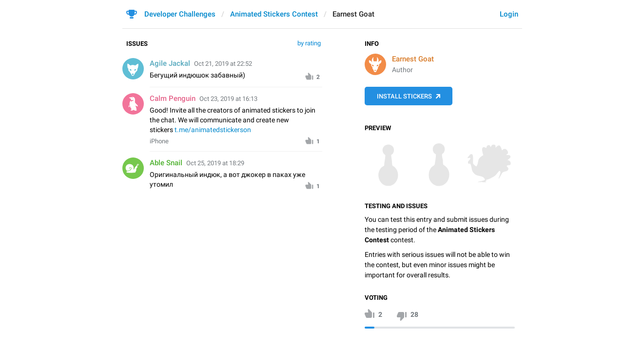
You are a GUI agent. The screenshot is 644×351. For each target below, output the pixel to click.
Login (509, 14)
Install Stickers (404, 96)
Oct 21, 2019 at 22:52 (223, 64)
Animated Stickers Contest (274, 14)
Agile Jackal (170, 63)
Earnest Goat (413, 59)
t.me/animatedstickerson (213, 130)
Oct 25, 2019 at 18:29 (215, 163)
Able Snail (166, 163)
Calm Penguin (173, 98)
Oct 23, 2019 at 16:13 (228, 99)
